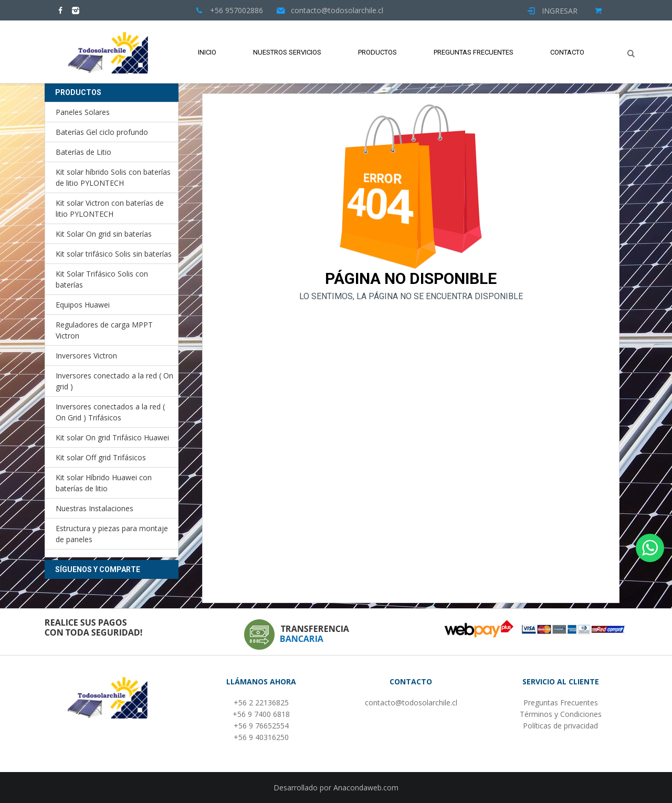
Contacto (567, 52)
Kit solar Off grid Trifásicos (101, 457)
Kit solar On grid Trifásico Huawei (112, 437)
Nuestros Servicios (287, 52)
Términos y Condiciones (561, 714)
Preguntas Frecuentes (474, 52)
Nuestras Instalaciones (94, 508)
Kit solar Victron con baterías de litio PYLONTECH (110, 208)
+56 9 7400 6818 (261, 714)
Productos (377, 52)
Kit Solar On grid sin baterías (104, 234)
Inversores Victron (86, 356)
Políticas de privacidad (560, 726)
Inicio (207, 52)
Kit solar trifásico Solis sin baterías (114, 254)
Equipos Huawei (83, 305)
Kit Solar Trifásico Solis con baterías (102, 279)
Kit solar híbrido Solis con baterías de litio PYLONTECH (113, 177)
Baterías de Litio (83, 152)
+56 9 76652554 (261, 726)
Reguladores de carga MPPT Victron (104, 330)
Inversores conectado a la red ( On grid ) (114, 381)
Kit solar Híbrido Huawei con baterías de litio (104, 483)
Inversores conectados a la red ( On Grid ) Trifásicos (110, 412)
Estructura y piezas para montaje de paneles (112, 534)
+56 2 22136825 (261, 702)
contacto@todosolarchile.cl (411, 702)
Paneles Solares (83, 112)
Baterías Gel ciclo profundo (102, 132)
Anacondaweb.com (366, 788)
